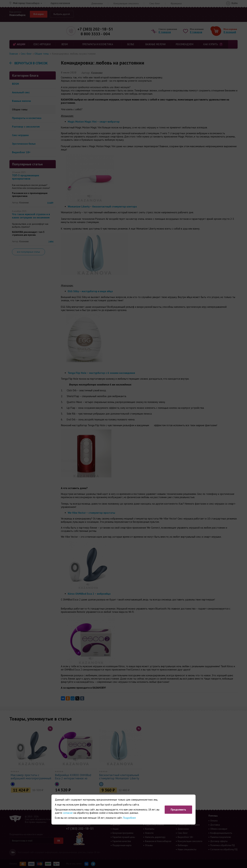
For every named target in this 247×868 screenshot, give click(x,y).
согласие (68, 813)
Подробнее (129, 818)
